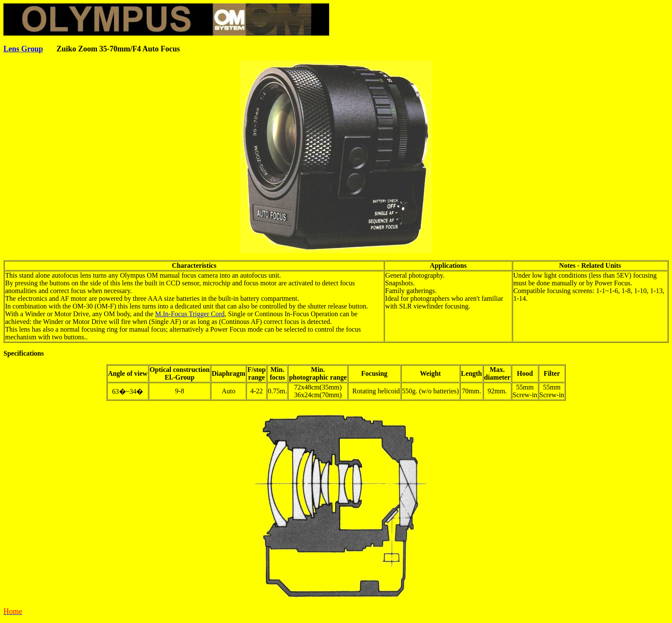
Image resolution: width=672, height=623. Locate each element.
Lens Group (23, 49)
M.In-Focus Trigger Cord (190, 314)
